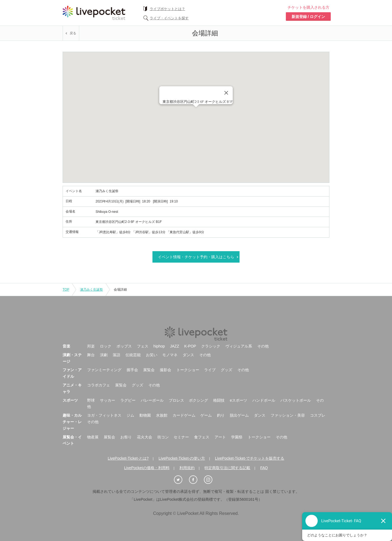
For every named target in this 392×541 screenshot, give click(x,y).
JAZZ (175, 346)
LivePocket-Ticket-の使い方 (182, 458)
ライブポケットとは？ (167, 9)
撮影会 (166, 370)
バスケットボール (296, 400)
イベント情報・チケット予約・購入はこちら (196, 257)
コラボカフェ (99, 385)
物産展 (93, 437)
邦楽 (91, 346)
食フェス (202, 437)
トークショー (188, 370)
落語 (117, 355)
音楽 (66, 346)
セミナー (181, 437)
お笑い (152, 355)
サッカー (108, 400)
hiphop (159, 346)
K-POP (190, 346)
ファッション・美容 (288, 415)
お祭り (126, 437)
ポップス (124, 346)
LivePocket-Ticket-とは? (128, 458)
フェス (143, 346)
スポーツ (70, 400)
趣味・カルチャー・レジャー (72, 422)
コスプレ (318, 415)
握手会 (132, 370)
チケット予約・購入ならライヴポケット (94, 13)
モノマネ (170, 355)
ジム (130, 415)
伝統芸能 (133, 355)
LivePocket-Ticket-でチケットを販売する (250, 458)
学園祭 (237, 437)
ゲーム (206, 415)
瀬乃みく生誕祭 (91, 290)
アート (220, 437)
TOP (66, 290)
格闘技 (219, 400)
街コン (163, 437)
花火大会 (145, 437)
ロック (106, 346)
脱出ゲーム (239, 415)
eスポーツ (238, 400)
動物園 (145, 415)
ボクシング (198, 400)
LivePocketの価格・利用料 (147, 468)
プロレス (176, 400)
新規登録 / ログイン (308, 17)
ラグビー (128, 400)
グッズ (226, 370)
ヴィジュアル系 (239, 346)
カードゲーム (184, 415)
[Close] (226, 93)
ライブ (210, 370)
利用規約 (187, 468)
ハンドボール (264, 400)
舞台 (91, 355)
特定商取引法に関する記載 (227, 468)
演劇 (104, 355)
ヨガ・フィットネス (104, 415)
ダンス (188, 355)
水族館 (162, 415)
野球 (91, 400)
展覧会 (149, 370)
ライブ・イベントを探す (169, 18)
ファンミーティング (104, 370)
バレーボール (152, 400)
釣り (221, 415)
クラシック (211, 346)
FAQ (264, 468)
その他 (263, 346)
